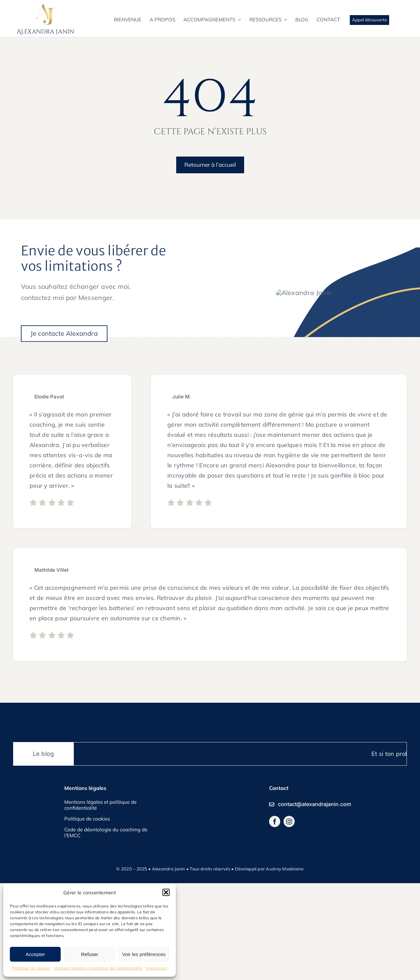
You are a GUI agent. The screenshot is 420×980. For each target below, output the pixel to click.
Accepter (35, 954)
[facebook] (275, 918)
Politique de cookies (31, 968)
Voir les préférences (144, 954)
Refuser (90, 954)
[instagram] (289, 918)
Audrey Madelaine (285, 965)
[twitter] (283, 927)
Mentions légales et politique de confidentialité (98, 968)
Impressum (156, 968)
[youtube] (307, 927)
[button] (166, 892)
